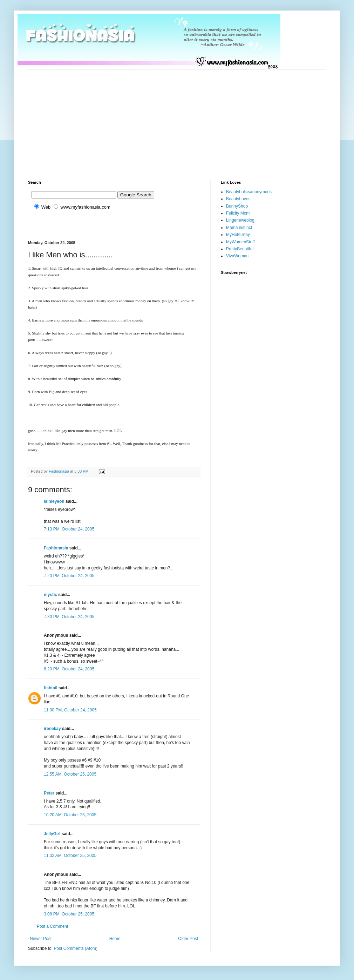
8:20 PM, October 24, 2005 (69, 669)
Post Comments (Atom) (76, 948)
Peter (49, 793)
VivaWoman (237, 256)
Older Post (188, 939)
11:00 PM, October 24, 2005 (70, 710)
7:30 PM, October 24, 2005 (69, 617)
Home (115, 939)
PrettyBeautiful (240, 249)
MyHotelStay (238, 235)
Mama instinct (239, 228)
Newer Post (41, 939)
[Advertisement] (149, 119)
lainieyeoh (54, 501)
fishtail (51, 688)
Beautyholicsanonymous (249, 192)
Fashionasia (56, 548)
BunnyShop (237, 206)
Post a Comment (52, 926)
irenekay (52, 729)
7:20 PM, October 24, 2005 (69, 576)
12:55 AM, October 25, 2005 (70, 774)
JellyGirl (52, 834)
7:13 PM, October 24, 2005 (69, 529)
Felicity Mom (238, 213)
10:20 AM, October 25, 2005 (70, 815)
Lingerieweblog (240, 220)
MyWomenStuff (240, 242)
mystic (50, 595)
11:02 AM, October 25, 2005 (70, 856)
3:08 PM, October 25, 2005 (69, 914)
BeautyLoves (238, 199)
